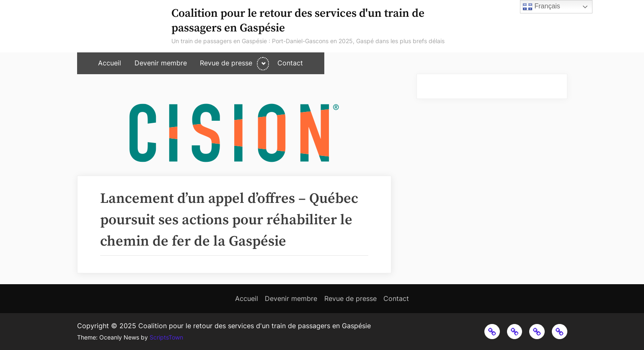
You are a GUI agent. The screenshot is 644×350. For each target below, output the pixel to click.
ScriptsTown (166, 337)
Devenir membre (161, 63)
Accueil (110, 63)
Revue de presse (226, 63)
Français (541, 7)
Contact (290, 63)
